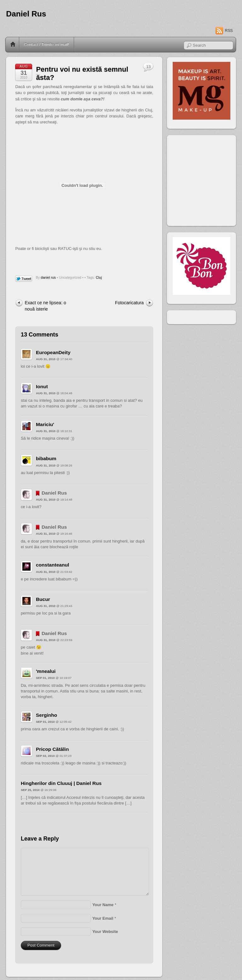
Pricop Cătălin (52, 749)
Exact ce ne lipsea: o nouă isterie (45, 306)
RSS (229, 31)
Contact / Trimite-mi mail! (46, 44)
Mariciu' (45, 424)
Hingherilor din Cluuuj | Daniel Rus (61, 783)
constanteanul (52, 565)
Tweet (24, 279)
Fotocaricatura (129, 303)
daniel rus (48, 277)
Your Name (103, 905)
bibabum (46, 458)
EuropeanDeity (53, 352)
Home (13, 45)
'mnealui (46, 671)
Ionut (42, 386)
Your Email (103, 918)
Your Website (105, 932)
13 (148, 67)
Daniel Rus (26, 14)
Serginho (46, 715)
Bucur (43, 599)
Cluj (99, 277)
